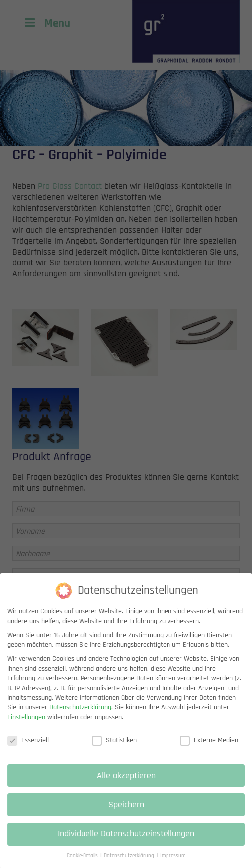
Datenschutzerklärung (80, 715)
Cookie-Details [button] (83, 863)
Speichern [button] (126, 812)
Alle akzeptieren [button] (126, 782)
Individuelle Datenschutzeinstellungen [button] (126, 841)
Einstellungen (26, 724)
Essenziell (28, 747)
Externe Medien (209, 747)
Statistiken (114, 747)
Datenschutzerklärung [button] (130, 863)
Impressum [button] (173, 863)
